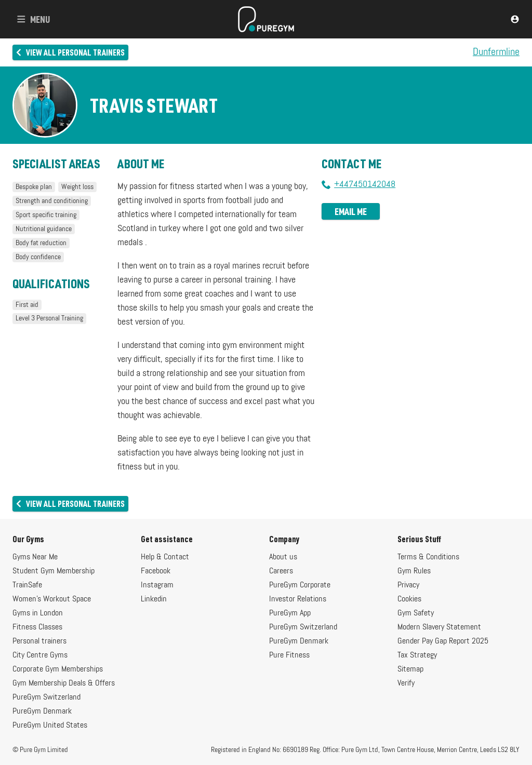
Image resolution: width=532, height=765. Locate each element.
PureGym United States (50, 726)
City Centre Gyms (40, 655)
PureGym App (290, 613)
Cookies (409, 599)
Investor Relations (298, 599)
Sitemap (410, 669)
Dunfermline (496, 52)
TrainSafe (27, 585)
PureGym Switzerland (46, 697)
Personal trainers (39, 641)
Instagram (157, 585)
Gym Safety (416, 613)
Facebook (156, 571)
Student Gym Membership (54, 571)
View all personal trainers (70, 52)
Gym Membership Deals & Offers (64, 683)
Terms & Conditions (428, 557)
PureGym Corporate (300, 585)
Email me (351, 211)
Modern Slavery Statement (439, 627)
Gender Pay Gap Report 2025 (443, 641)
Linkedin (154, 599)
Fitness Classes (37, 627)
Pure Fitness (289, 655)
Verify (406, 683)
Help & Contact (165, 557)
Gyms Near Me (35, 557)
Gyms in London (38, 613)
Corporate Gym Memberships (58, 669)
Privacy (408, 585)
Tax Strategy (417, 655)
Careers (281, 571)
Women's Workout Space (52, 599)
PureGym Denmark (42, 712)
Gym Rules (414, 571)
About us (283, 557)
